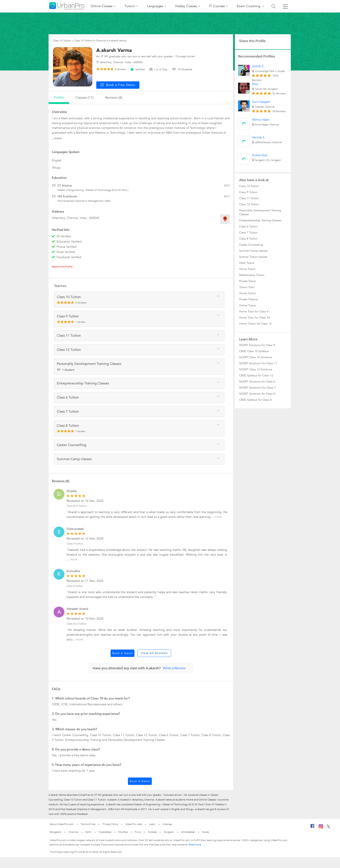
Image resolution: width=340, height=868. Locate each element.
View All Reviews (154, 653)
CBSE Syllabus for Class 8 (255, 400)
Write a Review (174, 668)
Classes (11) (84, 98)
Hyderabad (105, 832)
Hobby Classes (186, 6)
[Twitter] (328, 827)
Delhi (88, 832)
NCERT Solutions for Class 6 (257, 382)
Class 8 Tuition (75, 586)
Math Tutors (247, 263)
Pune (138, 832)
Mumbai (123, 832)
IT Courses (217, 6)
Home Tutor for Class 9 (254, 312)
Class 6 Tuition (248, 226)
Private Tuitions (248, 299)
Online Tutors (248, 305)
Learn (152, 824)
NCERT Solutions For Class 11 (258, 363)
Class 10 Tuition (249, 186)
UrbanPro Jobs (134, 824)
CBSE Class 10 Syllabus (254, 351)
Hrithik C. (258, 66)
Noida (206, 832)
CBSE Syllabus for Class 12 (256, 376)
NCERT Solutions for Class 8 (257, 394)
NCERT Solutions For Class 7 (257, 388)
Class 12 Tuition (249, 204)
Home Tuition (248, 293)
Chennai (73, 832)
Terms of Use (88, 824)
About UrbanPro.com (62, 824)
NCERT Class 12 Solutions (256, 369)
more (218, 517)
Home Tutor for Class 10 (254, 318)
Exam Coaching (249, 6)
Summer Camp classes (253, 251)
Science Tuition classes (253, 257)
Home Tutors (247, 269)
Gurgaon (169, 832)
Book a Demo (123, 653)
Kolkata (152, 832)
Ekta (255, 84)
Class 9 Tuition (75, 544)
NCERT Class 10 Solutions (256, 357)
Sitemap (167, 824)
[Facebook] (312, 828)
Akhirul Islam (261, 120)
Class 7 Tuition (248, 233)
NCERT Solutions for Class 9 (257, 345)
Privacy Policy (110, 824)
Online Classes (102, 6)
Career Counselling (251, 245)
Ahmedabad (188, 832)
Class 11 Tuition (249, 198)
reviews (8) (114, 98)
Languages (155, 6)
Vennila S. (259, 137)
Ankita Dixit (260, 155)
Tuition (130, 6)
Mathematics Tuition (252, 275)
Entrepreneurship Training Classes (260, 220)
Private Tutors (248, 281)
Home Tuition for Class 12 (255, 324)
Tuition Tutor (247, 287)
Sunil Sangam (261, 102)
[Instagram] (321, 828)
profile (59, 98)
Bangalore (56, 832)
